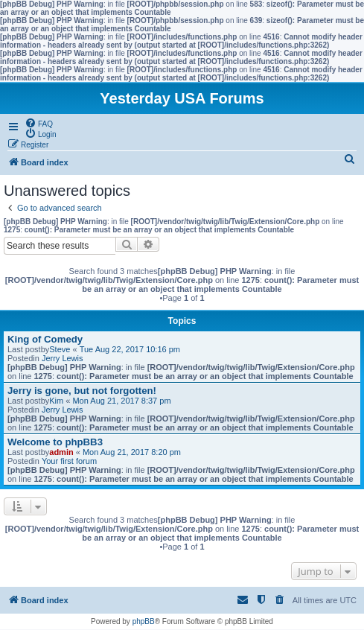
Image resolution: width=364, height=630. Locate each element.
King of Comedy (45, 339)
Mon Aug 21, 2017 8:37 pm (121, 401)
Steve (60, 349)
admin (61, 452)
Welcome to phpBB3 (55, 442)
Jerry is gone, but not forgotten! (82, 391)
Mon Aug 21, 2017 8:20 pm (132, 452)
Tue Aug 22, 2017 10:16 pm (130, 349)
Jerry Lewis (63, 358)
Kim (56, 401)
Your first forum (69, 461)
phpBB (144, 621)
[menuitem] (39, 123)
